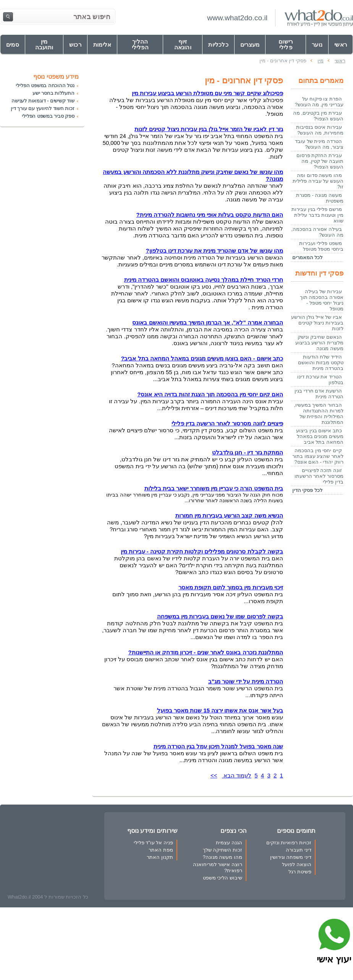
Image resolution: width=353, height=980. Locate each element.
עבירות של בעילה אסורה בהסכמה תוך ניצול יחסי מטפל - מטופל (322, 300)
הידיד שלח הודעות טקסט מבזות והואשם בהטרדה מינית (321, 363)
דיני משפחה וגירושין (291, 857)
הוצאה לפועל (297, 864)
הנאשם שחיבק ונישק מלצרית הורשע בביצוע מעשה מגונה (319, 343)
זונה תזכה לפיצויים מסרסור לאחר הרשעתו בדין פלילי (319, 476)
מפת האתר (161, 850)
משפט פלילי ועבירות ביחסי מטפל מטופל (321, 246)
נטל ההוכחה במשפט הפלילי (45, 85)
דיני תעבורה (299, 850)
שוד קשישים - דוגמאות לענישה (43, 101)
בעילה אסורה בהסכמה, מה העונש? (317, 232)
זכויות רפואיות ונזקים (289, 843)
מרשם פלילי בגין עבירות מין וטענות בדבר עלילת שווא (317, 215)
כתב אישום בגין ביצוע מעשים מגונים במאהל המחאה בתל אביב (320, 436)
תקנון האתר (160, 857)
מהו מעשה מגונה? (223, 857)
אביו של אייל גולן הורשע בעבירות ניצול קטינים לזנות (317, 323)
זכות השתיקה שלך (223, 850)
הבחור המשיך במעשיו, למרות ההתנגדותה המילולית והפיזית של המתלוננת (319, 414)
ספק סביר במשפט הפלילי (48, 116)
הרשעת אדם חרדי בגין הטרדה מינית (319, 394)
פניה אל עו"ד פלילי (153, 843)
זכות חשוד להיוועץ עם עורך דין (43, 108)
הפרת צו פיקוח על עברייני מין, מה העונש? (319, 102)
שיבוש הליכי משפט (223, 878)
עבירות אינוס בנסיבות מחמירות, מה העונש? (320, 130)
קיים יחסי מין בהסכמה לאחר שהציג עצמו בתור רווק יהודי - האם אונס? (318, 456)
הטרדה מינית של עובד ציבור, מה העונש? (319, 144)
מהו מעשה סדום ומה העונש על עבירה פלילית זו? (318, 181)
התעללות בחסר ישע (53, 93)
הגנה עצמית (229, 843)
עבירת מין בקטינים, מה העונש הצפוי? (318, 116)
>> (214, 776)
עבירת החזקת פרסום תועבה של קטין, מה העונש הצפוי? (320, 161)
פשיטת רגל (300, 872)
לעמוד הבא (237, 776)
